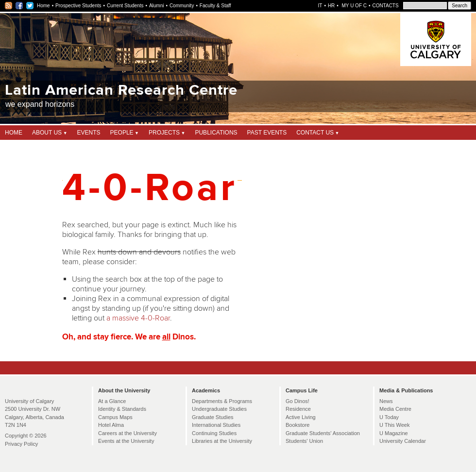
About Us (47, 133)
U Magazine (394, 433)
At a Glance (112, 401)
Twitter (30, 6)
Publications (216, 133)
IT (320, 6)
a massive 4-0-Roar (138, 318)
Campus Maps (115, 417)
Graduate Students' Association (323, 433)
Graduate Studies (213, 417)
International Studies (216, 425)
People (122, 133)
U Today (389, 417)
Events (89, 133)
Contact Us (315, 133)
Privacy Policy (21, 444)
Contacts (385, 6)
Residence (298, 409)
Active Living (301, 417)
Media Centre (395, 409)
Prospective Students (78, 6)
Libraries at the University (222, 441)
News (386, 401)
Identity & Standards (122, 409)
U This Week (394, 425)
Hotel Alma (111, 425)
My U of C (354, 6)
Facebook (20, 6)
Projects (164, 133)
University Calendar (403, 441)
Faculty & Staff (215, 6)
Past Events (267, 133)
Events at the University (126, 441)
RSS (9, 6)
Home (43, 6)
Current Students (125, 6)
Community (182, 6)
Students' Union (304, 441)
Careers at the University (127, 433)
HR (331, 6)
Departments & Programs (222, 401)
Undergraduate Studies (219, 409)
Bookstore (297, 425)
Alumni (157, 6)
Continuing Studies (214, 433)
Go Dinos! (297, 401)
